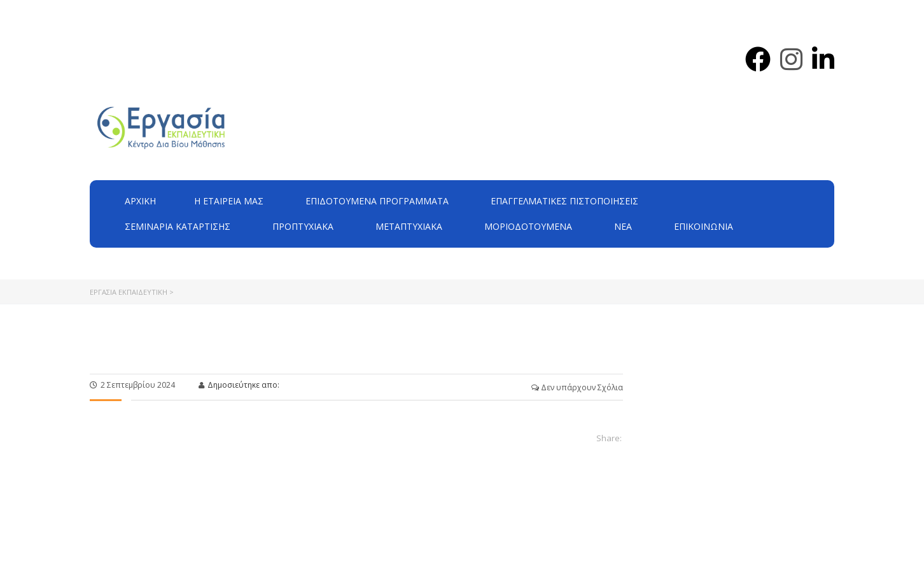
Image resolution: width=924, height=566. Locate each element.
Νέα (623, 226)
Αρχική (140, 201)
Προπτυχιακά (303, 226)
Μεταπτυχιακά (409, 226)
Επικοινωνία (703, 226)
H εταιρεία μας (229, 201)
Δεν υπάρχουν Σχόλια (577, 387)
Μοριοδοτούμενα (528, 226)
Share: (609, 438)
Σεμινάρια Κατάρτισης (178, 226)
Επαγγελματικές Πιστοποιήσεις (564, 201)
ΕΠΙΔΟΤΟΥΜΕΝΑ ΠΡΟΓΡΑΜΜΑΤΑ (377, 201)
